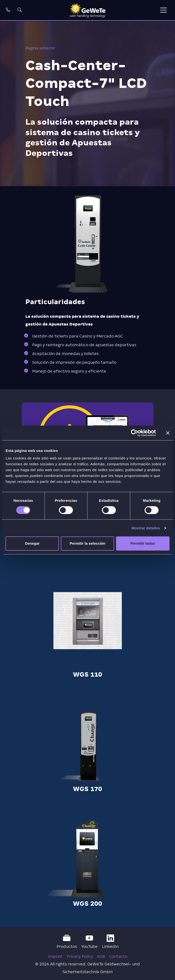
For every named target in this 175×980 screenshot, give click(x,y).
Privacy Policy (80, 957)
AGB (101, 957)
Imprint (55, 957)
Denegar (32, 543)
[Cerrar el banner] (168, 433)
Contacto (118, 957)
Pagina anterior (40, 48)
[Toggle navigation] (163, 10)
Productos (67, 942)
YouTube (89, 942)
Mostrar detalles (146, 528)
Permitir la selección (88, 543)
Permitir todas (143, 543)
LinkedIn (110, 942)
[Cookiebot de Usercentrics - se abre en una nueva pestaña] (134, 433)
